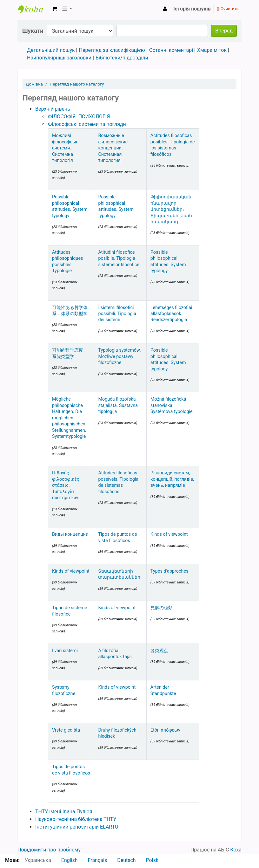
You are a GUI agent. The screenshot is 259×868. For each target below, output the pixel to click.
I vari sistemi (65, 651)
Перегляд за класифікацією (112, 50)
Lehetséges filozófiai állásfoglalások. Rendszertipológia (171, 314)
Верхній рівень (53, 109)
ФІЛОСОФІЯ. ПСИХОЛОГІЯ (79, 117)
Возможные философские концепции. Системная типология (113, 148)
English (70, 860)
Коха (236, 850)
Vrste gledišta (66, 730)
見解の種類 (162, 608)
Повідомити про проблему (49, 850)
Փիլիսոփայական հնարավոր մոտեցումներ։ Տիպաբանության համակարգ (171, 209)
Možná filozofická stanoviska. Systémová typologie (172, 405)
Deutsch (126, 860)
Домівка (34, 84)
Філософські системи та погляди (87, 124)
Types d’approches (169, 571)
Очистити (228, 9)
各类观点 (159, 651)
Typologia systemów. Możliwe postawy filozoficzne (119, 356)
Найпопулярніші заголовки (59, 58)
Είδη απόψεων (165, 730)
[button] (54, 9)
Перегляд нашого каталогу (77, 84)
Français (98, 860)
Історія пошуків (192, 9)
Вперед (224, 31)
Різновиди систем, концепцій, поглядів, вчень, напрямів (172, 479)
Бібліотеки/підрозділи (122, 58)
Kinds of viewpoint (169, 534)
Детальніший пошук (51, 50)
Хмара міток (212, 50)
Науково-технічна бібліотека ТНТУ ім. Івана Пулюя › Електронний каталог (34, 9)
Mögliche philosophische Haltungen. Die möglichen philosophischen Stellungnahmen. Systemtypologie (69, 418)
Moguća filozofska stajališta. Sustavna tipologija (118, 405)
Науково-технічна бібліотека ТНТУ (76, 819)
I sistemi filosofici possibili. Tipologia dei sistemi (117, 314)
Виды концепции (70, 534)
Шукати (33, 31)
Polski (153, 860)
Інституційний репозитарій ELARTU (77, 827)
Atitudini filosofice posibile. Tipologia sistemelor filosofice (119, 258)
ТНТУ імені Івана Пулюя (64, 812)
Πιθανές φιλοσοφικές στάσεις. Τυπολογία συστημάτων (66, 485)
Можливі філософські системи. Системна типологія (65, 148)
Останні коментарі (171, 50)
